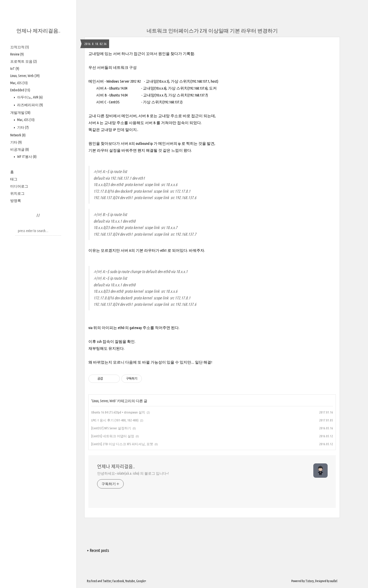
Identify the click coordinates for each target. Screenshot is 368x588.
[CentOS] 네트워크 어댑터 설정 (113, 436)
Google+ (141, 581)
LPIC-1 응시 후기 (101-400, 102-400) (115, 420)
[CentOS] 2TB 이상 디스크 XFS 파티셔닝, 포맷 (122, 444)
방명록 (16, 201)
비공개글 (20, 149)
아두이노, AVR (30, 97)
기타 (22, 127)
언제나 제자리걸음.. (38, 31)
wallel (334, 581)
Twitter (107, 581)
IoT (15, 69)
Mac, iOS (19, 83)
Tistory (310, 581)
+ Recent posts (98, 550)
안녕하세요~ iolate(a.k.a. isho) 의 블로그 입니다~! (133, 473)
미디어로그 (19, 186)
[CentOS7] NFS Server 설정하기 (111, 428)
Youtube (130, 581)
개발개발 (20, 113)
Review (17, 54)
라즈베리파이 (30, 105)
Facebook (118, 581)
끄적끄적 (20, 47)
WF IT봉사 (26, 157)
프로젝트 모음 (24, 61)
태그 (14, 179)
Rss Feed (92, 581)
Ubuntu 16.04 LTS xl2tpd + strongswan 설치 (118, 412)
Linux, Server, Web (25, 76)
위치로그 (17, 193)
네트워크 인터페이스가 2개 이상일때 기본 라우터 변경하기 (212, 31)
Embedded (20, 90)
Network (18, 135)
